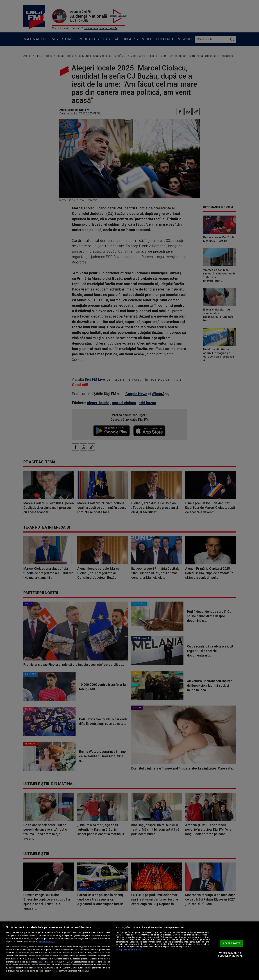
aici (41, 962)
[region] (129, 951)
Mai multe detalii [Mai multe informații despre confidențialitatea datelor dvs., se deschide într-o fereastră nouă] (47, 942)
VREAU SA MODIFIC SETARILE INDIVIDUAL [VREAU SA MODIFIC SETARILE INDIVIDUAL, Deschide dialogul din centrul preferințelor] (230, 954)
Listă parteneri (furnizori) (128, 950)
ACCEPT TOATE (231, 943)
